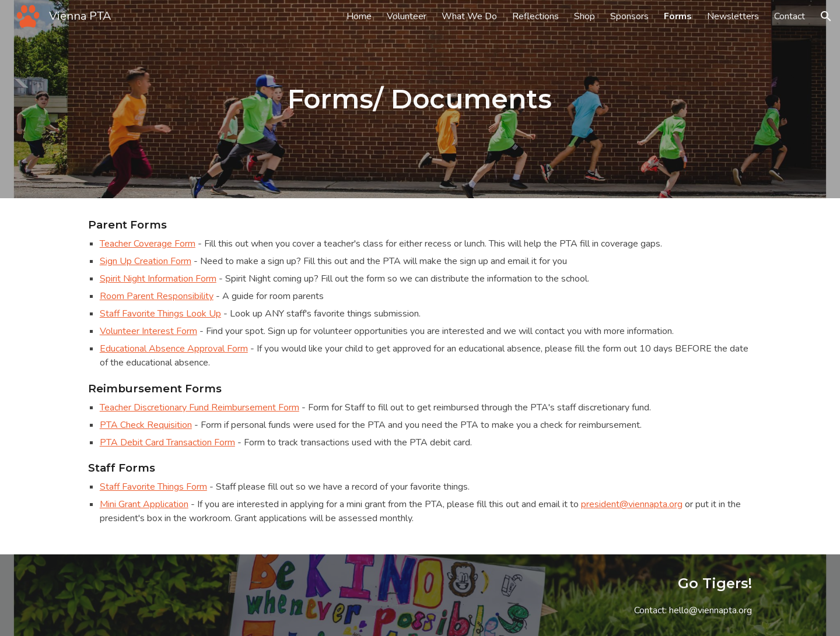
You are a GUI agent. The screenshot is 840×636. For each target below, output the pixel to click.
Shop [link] (584, 16)
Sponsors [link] (629, 16)
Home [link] (359, 16)
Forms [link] (678, 16)
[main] (420, 99)
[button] (826, 16)
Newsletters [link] (733, 16)
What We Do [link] (469, 16)
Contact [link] (790, 16)
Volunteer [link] (407, 16)
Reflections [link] (535, 16)
